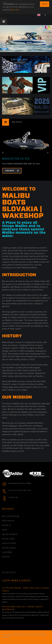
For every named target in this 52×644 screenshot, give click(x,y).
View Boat (12, 171)
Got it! (45, 4)
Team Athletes (9, 543)
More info (15, 10)
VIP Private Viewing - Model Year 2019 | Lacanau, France (26, 589)
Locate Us (13, 498)
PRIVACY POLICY (9, 572)
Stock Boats (8, 521)
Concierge (7, 552)
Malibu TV (7, 525)
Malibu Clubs (8, 539)
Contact (6, 557)
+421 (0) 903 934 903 (21, 490)
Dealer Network (10, 534)
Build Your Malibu (11, 516)
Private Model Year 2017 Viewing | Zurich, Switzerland (23, 608)
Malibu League (9, 548)
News (5, 530)
